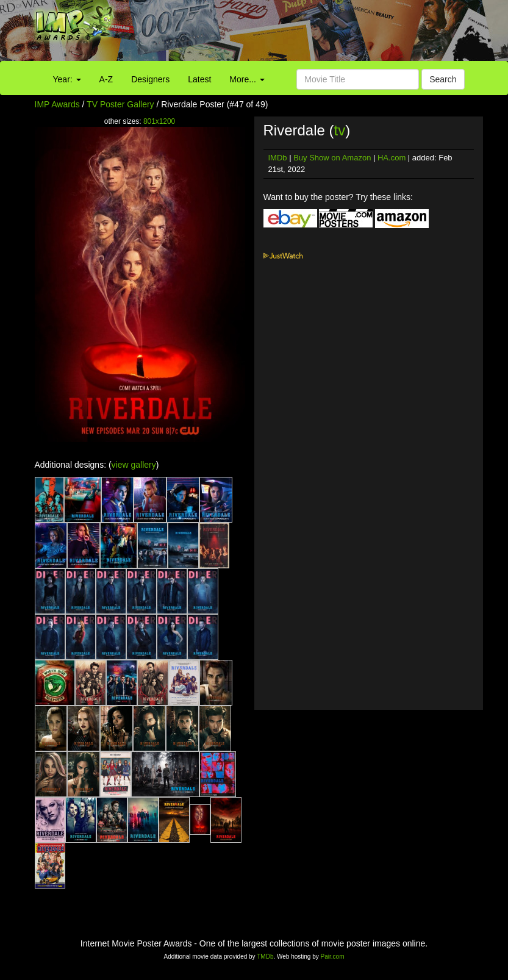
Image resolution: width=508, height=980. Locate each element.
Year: (67, 79)
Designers (150, 79)
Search (443, 79)
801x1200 (159, 121)
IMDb (278, 158)
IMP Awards (57, 104)
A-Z (106, 79)
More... (247, 79)
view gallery (134, 465)
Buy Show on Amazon (332, 158)
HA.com (392, 158)
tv (340, 130)
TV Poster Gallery (120, 104)
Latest (199, 79)
